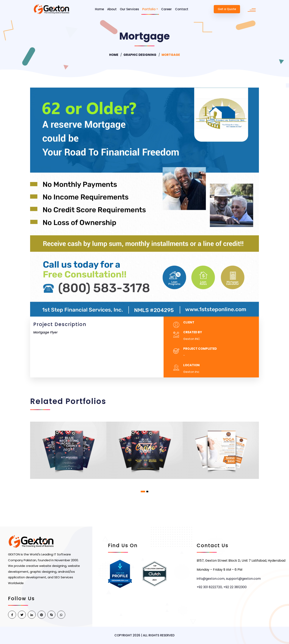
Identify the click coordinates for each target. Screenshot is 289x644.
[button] (143, 492)
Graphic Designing (140, 55)
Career (166, 9)
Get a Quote (227, 9)
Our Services (129, 9)
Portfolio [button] (149, 9)
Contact (182, 9)
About (112, 9)
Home (99, 9)
